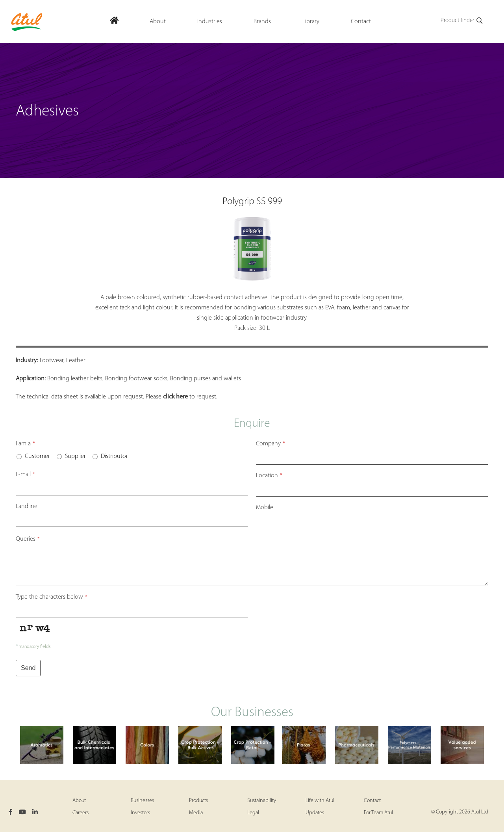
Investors (140, 813)
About (79, 801)
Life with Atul (320, 801)
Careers (81, 813)
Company (271, 444)
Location (269, 476)
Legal (253, 813)
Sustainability (262, 801)
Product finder (462, 21)
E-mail (25, 475)
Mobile (265, 508)
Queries (28, 539)
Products (198, 801)
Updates (315, 813)
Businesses (142, 801)
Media (196, 813)
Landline (27, 506)
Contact (372, 801)
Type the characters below (52, 597)
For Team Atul (378, 813)
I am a (25, 444)
